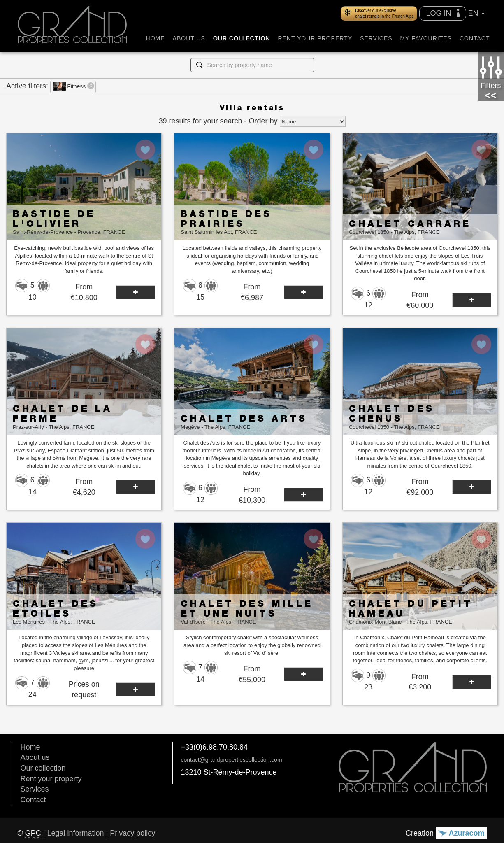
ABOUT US (189, 38)
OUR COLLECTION (242, 38)
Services (35, 789)
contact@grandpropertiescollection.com (232, 760)
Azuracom (461, 833)
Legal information (75, 833)
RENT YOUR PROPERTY (315, 38)
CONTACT (475, 38)
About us (35, 757)
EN (476, 13)
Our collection (43, 768)
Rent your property (51, 779)
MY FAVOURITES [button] (426, 38)
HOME (156, 38)
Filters (491, 72)
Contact (33, 800)
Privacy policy (132, 833)
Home (30, 747)
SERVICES (376, 38)
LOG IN (442, 13)
